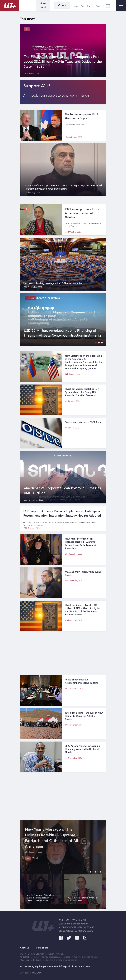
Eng (89, 6)
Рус (82, 6)
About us (25, 948)
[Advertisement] (63, 653)
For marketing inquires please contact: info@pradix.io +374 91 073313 (55, 966)
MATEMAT (37, 973)
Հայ (76, 6)
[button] (95, 343)
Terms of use (42, 948)
